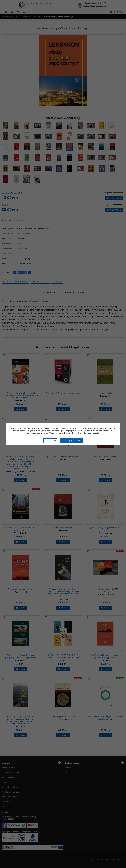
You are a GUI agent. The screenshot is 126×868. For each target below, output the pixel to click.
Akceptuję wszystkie (71, 441)
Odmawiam (50, 441)
